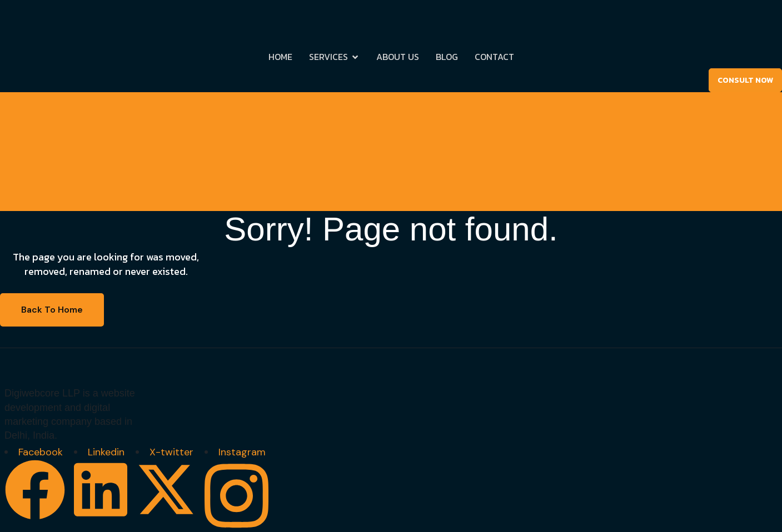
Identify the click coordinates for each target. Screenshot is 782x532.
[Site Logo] (50, 22)
